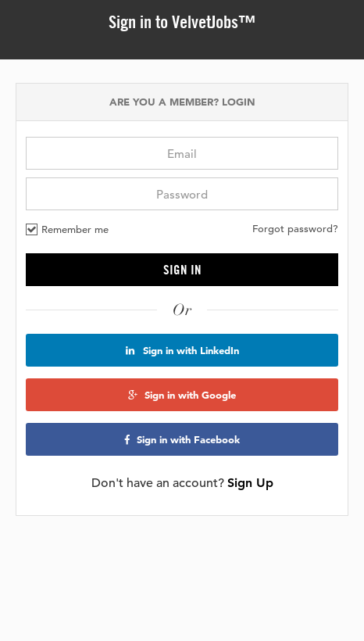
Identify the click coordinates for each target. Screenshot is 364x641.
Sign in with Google (182, 395)
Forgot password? (295, 229)
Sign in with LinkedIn (182, 350)
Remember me (67, 229)
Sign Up (250, 483)
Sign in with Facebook (182, 439)
